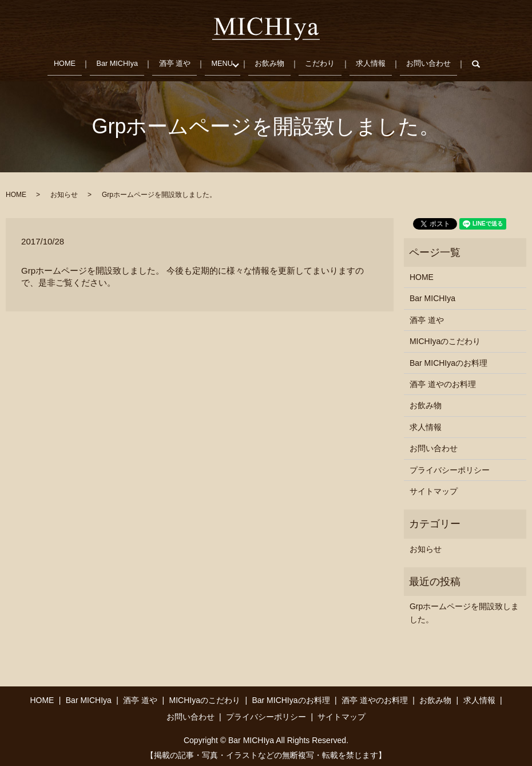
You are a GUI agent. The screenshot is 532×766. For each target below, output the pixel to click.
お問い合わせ (432, 61)
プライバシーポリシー (450, 465)
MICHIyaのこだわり (445, 337)
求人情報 (374, 61)
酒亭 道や (173, 61)
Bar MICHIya (114, 61)
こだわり (322, 61)
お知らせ (64, 190)
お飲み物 (271, 61)
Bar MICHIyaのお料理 (448, 358)
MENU (222, 61)
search (487, 62)
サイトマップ (434, 487)
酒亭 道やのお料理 (443, 380)
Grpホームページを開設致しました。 (464, 608)
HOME (60, 61)
